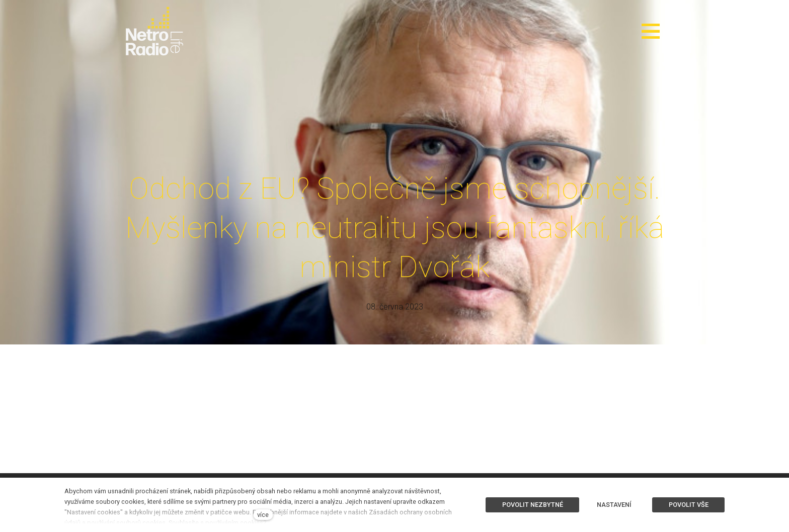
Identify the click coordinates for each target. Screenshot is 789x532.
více (263, 515)
